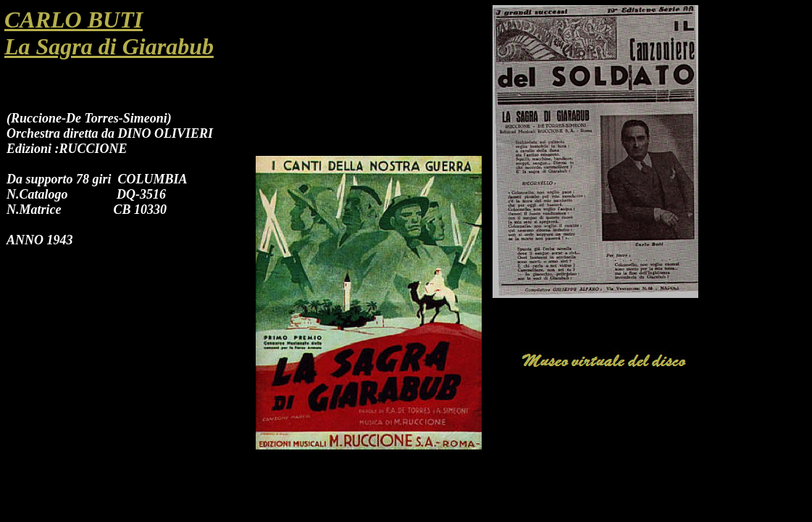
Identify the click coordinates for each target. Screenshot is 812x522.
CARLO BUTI (74, 20)
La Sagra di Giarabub (109, 46)
